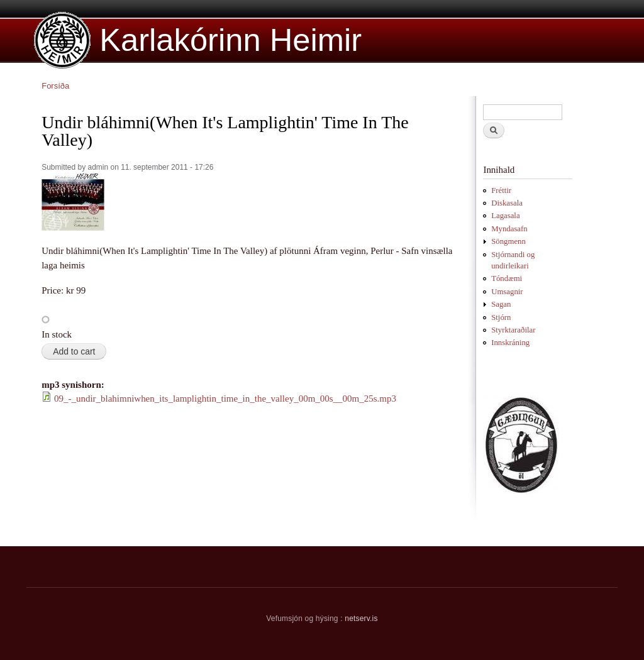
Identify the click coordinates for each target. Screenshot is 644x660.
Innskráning (510, 343)
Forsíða (55, 86)
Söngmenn (508, 241)
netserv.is (361, 619)
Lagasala (505, 216)
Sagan (501, 304)
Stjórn (501, 317)
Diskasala (507, 203)
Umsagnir (507, 292)
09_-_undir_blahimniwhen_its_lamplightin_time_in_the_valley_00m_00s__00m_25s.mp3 (225, 399)
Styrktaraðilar (513, 330)
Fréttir (501, 190)
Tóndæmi (507, 278)
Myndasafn (509, 229)
